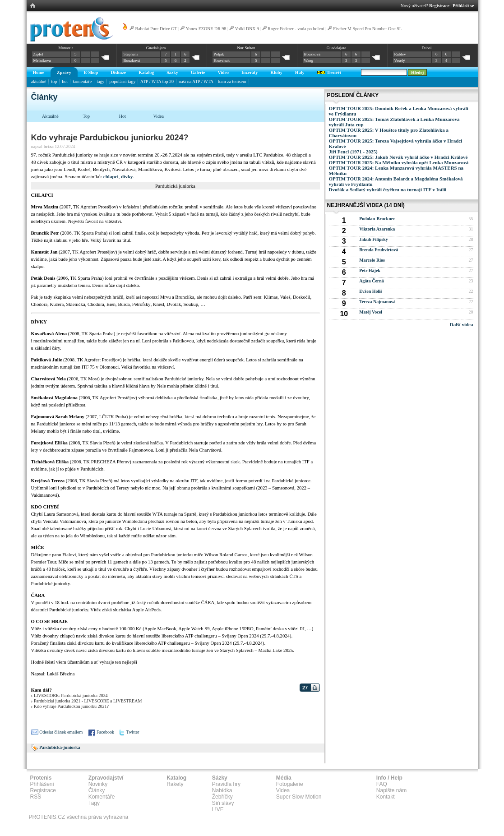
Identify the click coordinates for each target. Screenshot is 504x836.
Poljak (219, 54)
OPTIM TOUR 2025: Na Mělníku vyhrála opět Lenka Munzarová (399, 162)
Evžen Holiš (371, 291)
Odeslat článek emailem (61, 732)
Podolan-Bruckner (377, 219)
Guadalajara (156, 48)
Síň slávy (223, 803)
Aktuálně (50, 116)
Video (223, 72)
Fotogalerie (290, 784)
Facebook (105, 732)
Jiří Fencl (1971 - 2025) (353, 152)
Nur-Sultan (246, 48)
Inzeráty (250, 72)
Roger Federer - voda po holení (296, 29)
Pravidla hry (226, 784)
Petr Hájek (370, 270)
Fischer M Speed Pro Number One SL (368, 29)
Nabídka (222, 790)
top (54, 81)
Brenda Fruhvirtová (379, 250)
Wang (309, 60)
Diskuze (118, 72)
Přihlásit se (463, 6)
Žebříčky (222, 797)
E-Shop (91, 72)
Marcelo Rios (372, 260)
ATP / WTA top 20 (157, 81)
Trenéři (329, 72)
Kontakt (386, 797)
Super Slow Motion (299, 797)
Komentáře (102, 797)
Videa (159, 116)
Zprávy (64, 72)
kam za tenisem (232, 81)
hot (65, 81)
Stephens (131, 54)
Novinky (98, 784)
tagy (100, 81)
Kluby (276, 72)
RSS (36, 797)
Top (86, 116)
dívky (127, 176)
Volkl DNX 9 (247, 29)
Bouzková (132, 60)
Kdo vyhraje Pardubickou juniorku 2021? (71, 706)
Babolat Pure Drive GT (156, 29)
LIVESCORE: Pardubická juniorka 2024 (71, 695)
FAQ (382, 784)
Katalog (146, 72)
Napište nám (391, 790)
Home (39, 72)
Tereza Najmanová (377, 302)
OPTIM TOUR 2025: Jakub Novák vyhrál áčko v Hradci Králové (398, 157)
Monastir (66, 48)
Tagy (94, 803)
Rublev (400, 54)
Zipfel (38, 54)
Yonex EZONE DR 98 (206, 29)
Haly (300, 72)
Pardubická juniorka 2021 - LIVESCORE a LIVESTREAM (88, 701)
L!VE (218, 809)
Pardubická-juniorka (60, 747)
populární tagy (122, 81)
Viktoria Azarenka (377, 229)
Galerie (198, 72)
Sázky (172, 72)
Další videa (462, 324)
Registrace (439, 6)
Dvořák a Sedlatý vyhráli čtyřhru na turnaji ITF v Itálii (388, 189)
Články (97, 790)
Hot (123, 116)
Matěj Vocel (371, 312)
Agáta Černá (372, 281)
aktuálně (39, 81)
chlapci (111, 176)
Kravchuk (222, 60)
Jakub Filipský (374, 239)
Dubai (426, 48)
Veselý (400, 60)
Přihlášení (42, 784)
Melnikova (42, 60)
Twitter (133, 732)
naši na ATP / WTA (196, 81)
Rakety (175, 784)
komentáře (82, 81)
